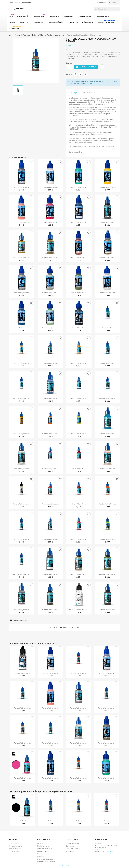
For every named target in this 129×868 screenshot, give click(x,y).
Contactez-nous (43, 851)
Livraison (40, 843)
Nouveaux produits (15, 846)
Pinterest (86, 74)
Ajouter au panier (86, 67)
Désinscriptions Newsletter (47, 862)
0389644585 (26, 3)
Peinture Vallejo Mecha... (21, 187)
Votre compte (72, 840)
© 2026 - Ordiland (64, 865)
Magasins (41, 856)
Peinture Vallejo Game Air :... (79, 610)
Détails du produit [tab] (90, 93)
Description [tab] (75, 93)
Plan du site (41, 854)
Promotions (13, 843)
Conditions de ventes (45, 849)
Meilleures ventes (15, 849)
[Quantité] (68, 67)
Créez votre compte (73, 849)
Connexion (70, 846)
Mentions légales (43, 846)
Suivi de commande (73, 843)
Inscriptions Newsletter (45, 859)
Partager (75, 74)
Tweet (80, 74)
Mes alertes (70, 851)
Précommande (14, 851)
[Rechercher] (107, 9)
